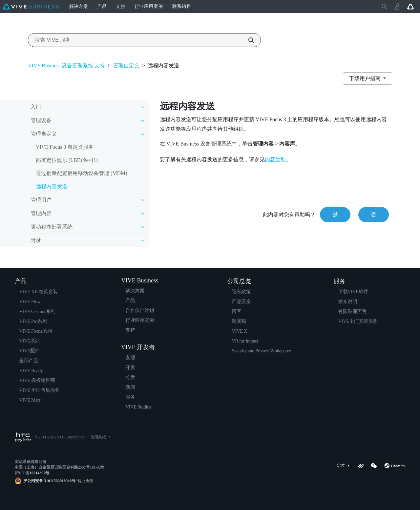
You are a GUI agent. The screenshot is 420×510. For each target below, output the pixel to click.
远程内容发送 (52, 186)
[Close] (384, 7)
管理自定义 (126, 66)
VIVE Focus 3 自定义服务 (65, 147)
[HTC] (23, 437)
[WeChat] (374, 466)
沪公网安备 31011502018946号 (49, 481)
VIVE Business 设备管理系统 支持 (66, 66)
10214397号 (39, 473)
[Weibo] (361, 466)
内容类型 (275, 159)
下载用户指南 (366, 78)
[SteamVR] (395, 466)
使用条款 (98, 437)
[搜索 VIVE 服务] (247, 40)
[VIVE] (31, 7)
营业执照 (84, 481)
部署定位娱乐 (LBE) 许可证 (67, 160)
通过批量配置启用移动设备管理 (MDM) (82, 173)
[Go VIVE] (410, 7)
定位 (345, 466)
